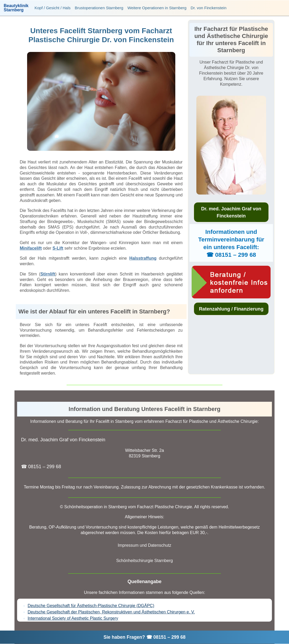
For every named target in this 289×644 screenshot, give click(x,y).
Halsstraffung (143, 258)
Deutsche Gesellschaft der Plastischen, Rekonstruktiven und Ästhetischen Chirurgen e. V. (111, 612)
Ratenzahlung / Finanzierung (231, 309)
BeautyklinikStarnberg (16, 8)
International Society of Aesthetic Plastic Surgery (73, 618)
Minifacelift (31, 248)
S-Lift (58, 248)
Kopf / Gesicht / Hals (53, 8)
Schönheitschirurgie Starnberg (144, 561)
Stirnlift (48, 274)
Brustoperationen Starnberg (99, 8)
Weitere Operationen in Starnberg (157, 8)
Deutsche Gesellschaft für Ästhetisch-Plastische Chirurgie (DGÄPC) (91, 606)
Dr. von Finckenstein (208, 8)
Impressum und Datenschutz (144, 545)
